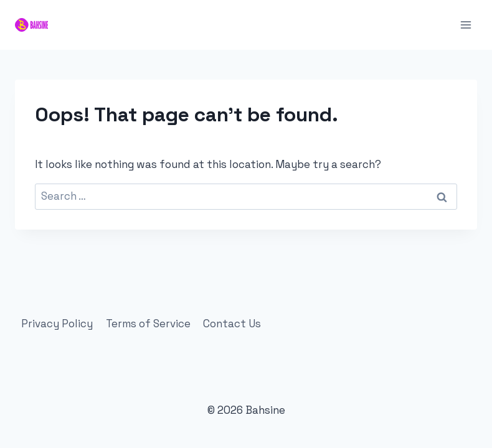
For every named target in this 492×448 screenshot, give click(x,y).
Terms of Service (148, 324)
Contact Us (232, 324)
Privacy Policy (57, 324)
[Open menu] (466, 25)
